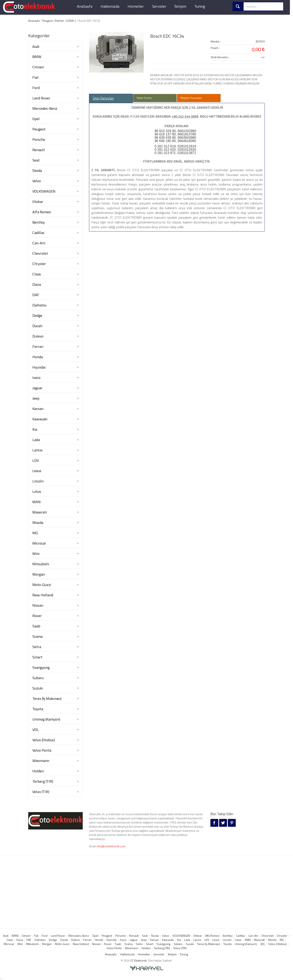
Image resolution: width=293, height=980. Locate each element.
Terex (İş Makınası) (47, 699)
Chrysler (39, 264)
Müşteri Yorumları (191, 98)
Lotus (37, 491)
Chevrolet (40, 253)
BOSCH (260, 41)
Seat (36, 160)
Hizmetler (136, 6)
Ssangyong (41, 667)
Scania (37, 636)
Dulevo (38, 336)
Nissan (38, 605)
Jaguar (37, 388)
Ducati (37, 326)
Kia (35, 429)
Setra (37, 647)
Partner (59, 21)
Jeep (36, 398)
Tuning (200, 6)
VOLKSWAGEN (44, 191)
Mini (36, 554)
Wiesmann (41, 761)
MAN (37, 502)
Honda (38, 357)
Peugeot (48, 21)
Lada (36, 440)
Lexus (37, 471)
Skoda (37, 171)
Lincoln (38, 481)
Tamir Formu (144, 98)
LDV (36, 460)
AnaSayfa (85, 6)
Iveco (36, 378)
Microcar (39, 543)
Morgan (39, 574)
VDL (36, 730)
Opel (36, 119)
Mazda (38, 523)
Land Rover (41, 98)
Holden (38, 771)
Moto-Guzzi (42, 585)
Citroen (38, 67)
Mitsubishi (41, 564)
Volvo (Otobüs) (44, 740)
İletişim (180, 6)
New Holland (43, 595)
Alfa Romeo (42, 212)
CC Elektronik (139, 960)
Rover (37, 616)
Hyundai (39, 367)
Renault (39, 150)
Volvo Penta (42, 750)
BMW (37, 57)
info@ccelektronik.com (111, 846)
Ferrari (38, 347)
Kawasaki (40, 419)
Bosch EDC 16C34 (167, 36)
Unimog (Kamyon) (46, 719)
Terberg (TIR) (43, 781)
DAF (36, 295)
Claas (37, 274)
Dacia (37, 284)
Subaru (38, 678)
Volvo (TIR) (41, 792)
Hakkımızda (110, 6)
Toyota (38, 709)
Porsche (39, 139)
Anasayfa (34, 21)
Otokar (38, 202)
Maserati (40, 512)
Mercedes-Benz (45, 108)
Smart (37, 657)
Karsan (38, 409)
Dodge (37, 315)
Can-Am (39, 243)
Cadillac (38, 233)
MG (35, 533)
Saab (36, 626)
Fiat (35, 77)
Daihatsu (39, 305)
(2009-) (71, 21)
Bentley (39, 222)
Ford (36, 88)
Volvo (37, 181)
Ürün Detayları (103, 98)
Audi (36, 46)
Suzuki (38, 688)
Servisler (159, 6)
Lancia (37, 450)
